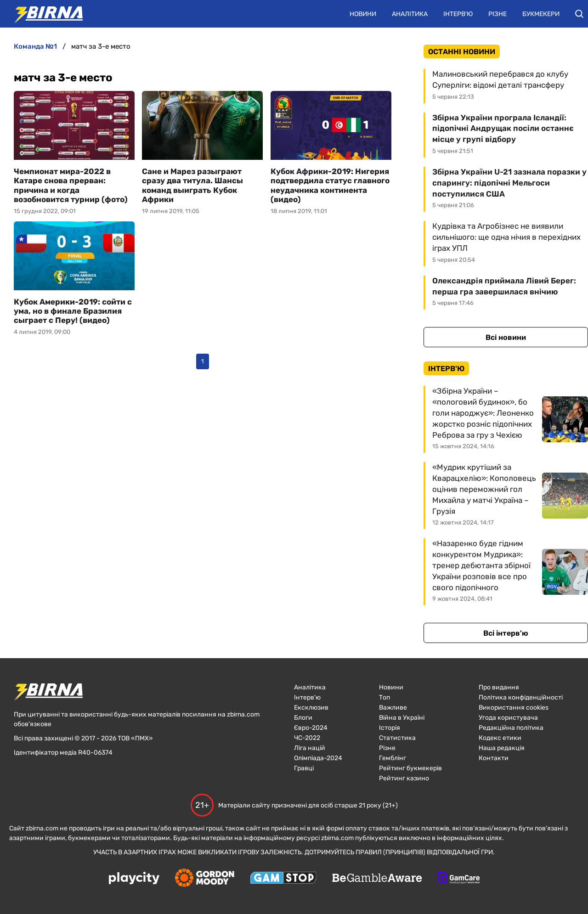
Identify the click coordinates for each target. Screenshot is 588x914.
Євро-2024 (311, 728)
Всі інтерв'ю (506, 633)
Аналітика (410, 14)
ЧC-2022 (307, 738)
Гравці (304, 768)
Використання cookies (514, 708)
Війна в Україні (402, 718)
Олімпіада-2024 (318, 758)
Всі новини (506, 337)
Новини (363, 14)
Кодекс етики (500, 738)
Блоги (303, 718)
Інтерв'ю (458, 14)
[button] (579, 14)
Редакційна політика (511, 728)
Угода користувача (508, 718)
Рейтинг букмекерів (410, 768)
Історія (390, 728)
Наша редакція (502, 748)
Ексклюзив (311, 708)
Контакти (494, 758)
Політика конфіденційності (521, 697)
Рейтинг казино (404, 778)
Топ (384, 697)
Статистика (397, 738)
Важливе (393, 708)
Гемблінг (393, 758)
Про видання (499, 687)
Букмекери (541, 14)
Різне (498, 14)
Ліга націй (310, 748)
